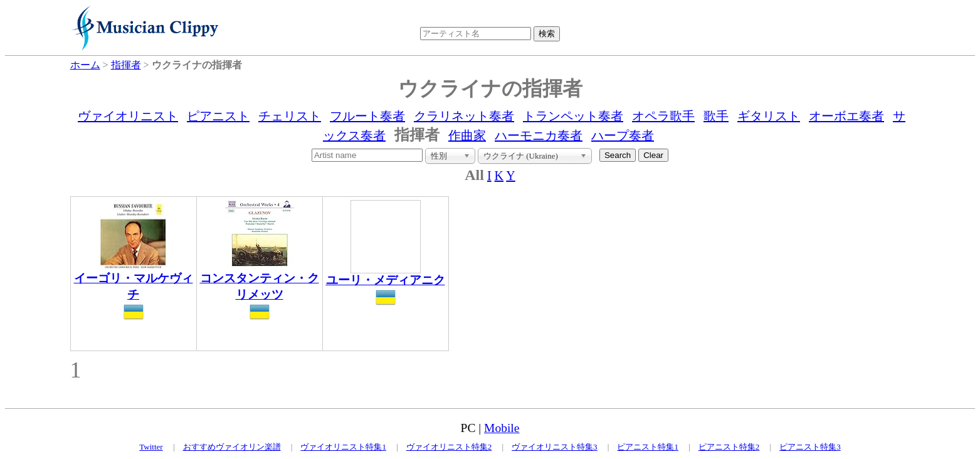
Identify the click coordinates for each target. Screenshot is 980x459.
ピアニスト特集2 (729, 447)
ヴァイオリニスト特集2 (449, 447)
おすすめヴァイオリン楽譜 (232, 447)
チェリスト (290, 116)
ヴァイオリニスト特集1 (343, 447)
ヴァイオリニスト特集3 (555, 447)
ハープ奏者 (623, 135)
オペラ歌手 (663, 116)
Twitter (151, 447)
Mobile (502, 428)
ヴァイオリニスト (128, 116)
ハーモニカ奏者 (539, 135)
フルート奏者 (367, 116)
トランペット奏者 (573, 116)
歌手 (716, 116)
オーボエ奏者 (846, 116)
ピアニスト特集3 (810, 447)
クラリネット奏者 (464, 116)
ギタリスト (769, 116)
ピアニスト (218, 116)
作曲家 (467, 135)
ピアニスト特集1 (648, 447)
